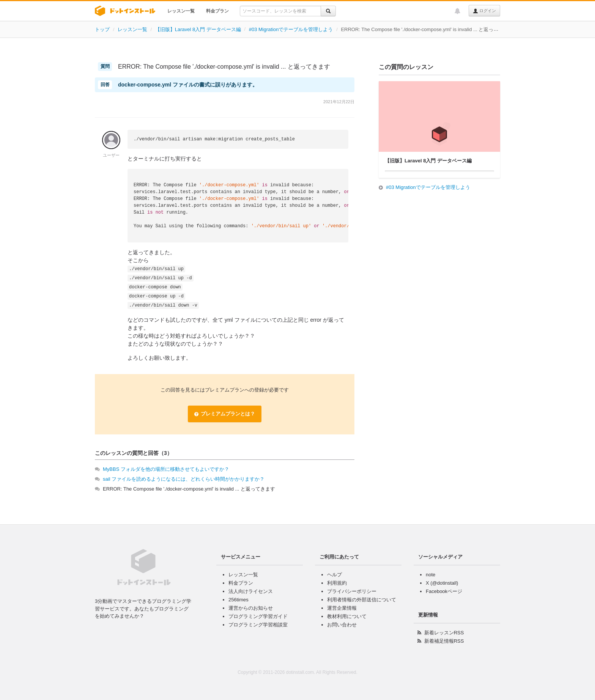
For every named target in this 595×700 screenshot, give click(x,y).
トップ (102, 29)
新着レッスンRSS (444, 633)
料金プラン (217, 11)
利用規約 (337, 583)
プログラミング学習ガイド (258, 616)
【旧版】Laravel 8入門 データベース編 (198, 29)
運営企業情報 (342, 608)
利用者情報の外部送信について (362, 600)
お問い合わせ (342, 625)
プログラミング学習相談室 (258, 625)
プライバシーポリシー (352, 591)
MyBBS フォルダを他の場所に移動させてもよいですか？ (166, 469)
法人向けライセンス (251, 591)
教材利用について (347, 616)
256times (238, 600)
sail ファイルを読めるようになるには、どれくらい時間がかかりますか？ (184, 479)
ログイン (484, 11)
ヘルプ (334, 575)
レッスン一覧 (181, 11)
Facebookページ (444, 591)
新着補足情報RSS (444, 641)
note (431, 575)
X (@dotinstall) (442, 583)
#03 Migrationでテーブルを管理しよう (291, 29)
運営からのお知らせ (251, 608)
